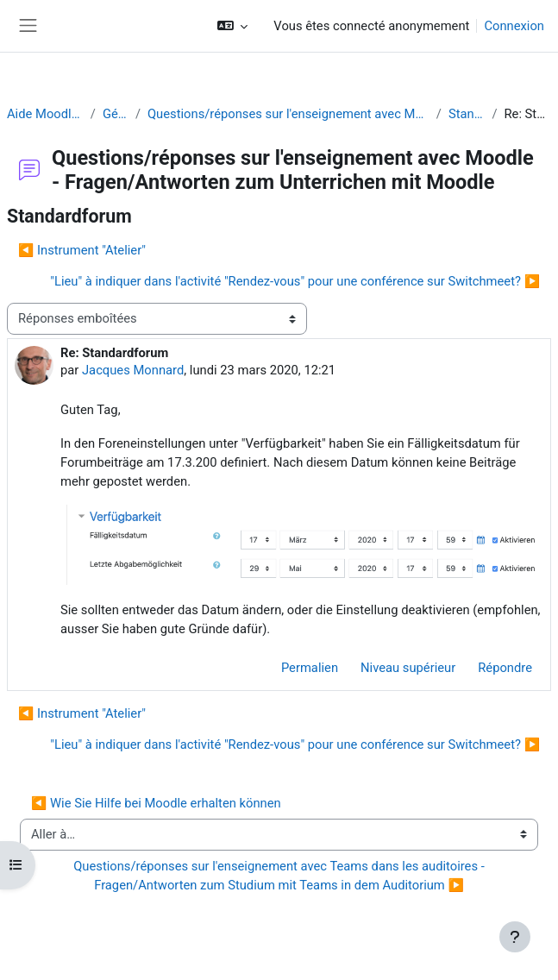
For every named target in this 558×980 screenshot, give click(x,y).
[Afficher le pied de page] (515, 937)
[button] (232, 26)
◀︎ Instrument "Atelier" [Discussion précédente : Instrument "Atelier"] (82, 250)
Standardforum (467, 114)
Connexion (514, 26)
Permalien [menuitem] (310, 668)
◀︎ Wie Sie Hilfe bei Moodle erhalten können (156, 803)
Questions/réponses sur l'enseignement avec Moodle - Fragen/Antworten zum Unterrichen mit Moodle (288, 114)
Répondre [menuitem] (505, 668)
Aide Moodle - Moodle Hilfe (45, 114)
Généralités (116, 114)
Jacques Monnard (133, 370)
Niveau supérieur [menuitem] (408, 668)
